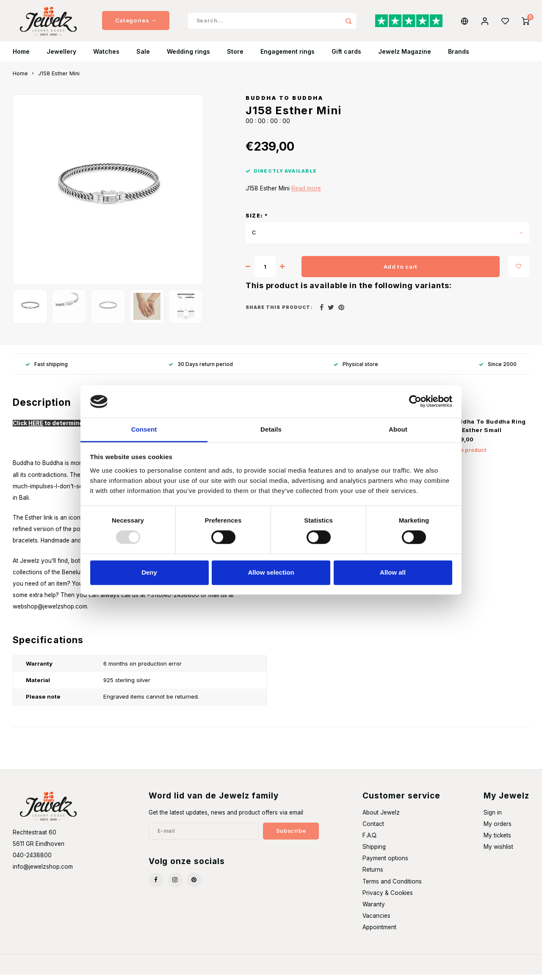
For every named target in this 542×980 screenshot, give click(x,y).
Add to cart (401, 272)
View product (468, 456)
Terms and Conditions (392, 886)
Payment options (385, 864)
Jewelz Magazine (405, 57)
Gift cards (346, 57)
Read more (306, 194)
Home (21, 57)
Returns (373, 875)
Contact (373, 829)
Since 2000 (498, 369)
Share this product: (279, 313)
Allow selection (271, 572)
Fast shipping (47, 369)
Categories (136, 23)
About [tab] (398, 429)
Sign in (493, 818)
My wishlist (498, 852)
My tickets (497, 841)
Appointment (379, 933)
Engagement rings (288, 57)
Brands (459, 57)
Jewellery (61, 57)
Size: (256, 221)
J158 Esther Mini (59, 79)
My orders (498, 829)
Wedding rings (188, 57)
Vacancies (376, 921)
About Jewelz (381, 818)
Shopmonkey (125, 970)
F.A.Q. (370, 841)
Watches (106, 57)
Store (235, 57)
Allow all (393, 572)
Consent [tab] (144, 429)
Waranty (374, 910)
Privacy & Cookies (388, 898)
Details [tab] (271, 429)
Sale (143, 57)
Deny (149, 572)
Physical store (356, 369)
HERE (36, 429)
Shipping (374, 852)
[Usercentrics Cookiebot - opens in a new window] (415, 402)
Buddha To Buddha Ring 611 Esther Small (488, 431)
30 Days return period (201, 369)
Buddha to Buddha (284, 103)
